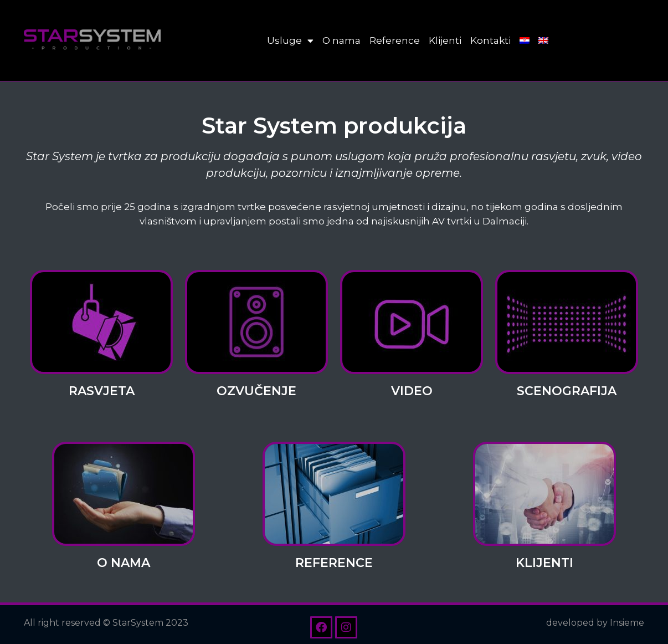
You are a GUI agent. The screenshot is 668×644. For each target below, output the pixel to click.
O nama (341, 40)
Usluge (290, 41)
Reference (395, 40)
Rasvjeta (102, 391)
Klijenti (445, 40)
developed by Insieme (595, 623)
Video (412, 391)
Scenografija (567, 391)
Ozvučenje (256, 391)
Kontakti (490, 40)
